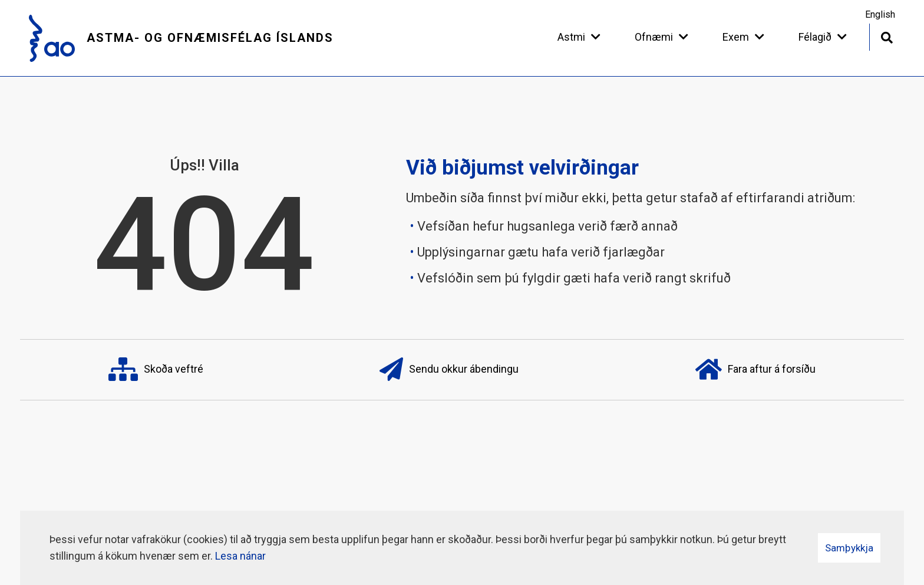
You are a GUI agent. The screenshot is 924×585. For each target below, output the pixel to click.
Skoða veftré (156, 370)
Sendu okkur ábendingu (449, 370)
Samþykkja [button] (849, 548)
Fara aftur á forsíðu (755, 370)
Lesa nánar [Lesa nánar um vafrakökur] (240, 556)
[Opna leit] (887, 36)
